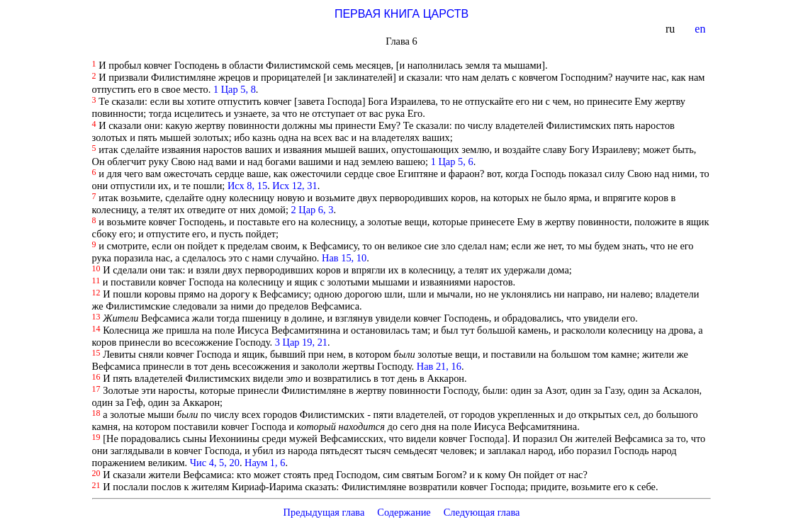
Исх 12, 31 (294, 186)
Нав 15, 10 (344, 258)
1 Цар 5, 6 (452, 162)
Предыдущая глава (324, 512)
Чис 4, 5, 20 (215, 463)
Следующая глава (482, 512)
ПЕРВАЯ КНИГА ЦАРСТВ (401, 14)
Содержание (404, 512)
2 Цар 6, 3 (313, 210)
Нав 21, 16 (439, 366)
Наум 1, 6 (265, 463)
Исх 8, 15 (247, 186)
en (701, 29)
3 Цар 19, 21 (301, 342)
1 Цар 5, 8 (235, 89)
